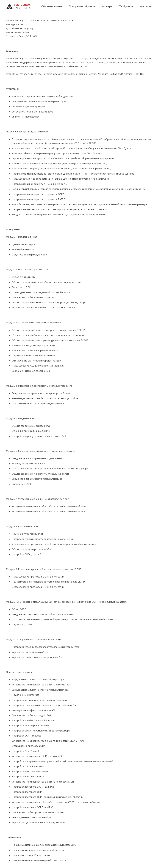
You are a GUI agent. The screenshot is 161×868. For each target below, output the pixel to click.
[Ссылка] (18, 6)
